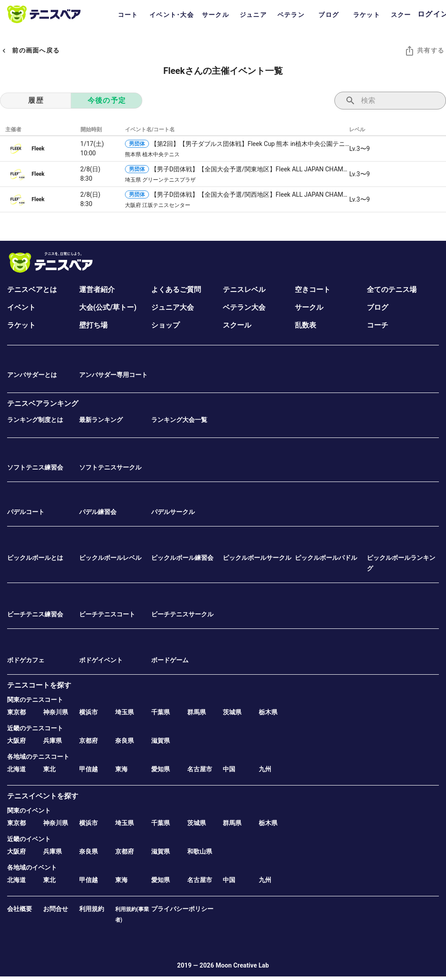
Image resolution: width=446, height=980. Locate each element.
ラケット (21, 325)
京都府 (88, 741)
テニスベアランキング (43, 403)
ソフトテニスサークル (110, 467)
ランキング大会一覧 (179, 420)
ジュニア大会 (173, 307)
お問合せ (56, 909)
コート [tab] (128, 15)
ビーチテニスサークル (182, 614)
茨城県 (232, 712)
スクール (237, 325)
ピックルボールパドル (326, 558)
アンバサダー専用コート (113, 375)
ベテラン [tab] (291, 15)
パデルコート (26, 512)
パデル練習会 (98, 512)
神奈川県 (56, 712)
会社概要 (20, 909)
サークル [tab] (215, 15)
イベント (21, 307)
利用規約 (92, 909)
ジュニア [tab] (253, 15)
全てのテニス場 (392, 290)
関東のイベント (29, 810)
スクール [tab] (404, 15)
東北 (49, 769)
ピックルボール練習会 (182, 558)
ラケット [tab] (367, 15)
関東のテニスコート (35, 700)
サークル (309, 307)
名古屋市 (200, 769)
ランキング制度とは (35, 420)
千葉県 (161, 712)
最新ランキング (101, 420)
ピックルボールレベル (110, 558)
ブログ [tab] (329, 15)
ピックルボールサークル (257, 558)
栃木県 (268, 712)
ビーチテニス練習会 (35, 614)
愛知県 (161, 769)
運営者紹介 (97, 290)
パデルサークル (173, 512)
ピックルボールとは (35, 558)
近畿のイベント (29, 839)
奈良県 (125, 741)
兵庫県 (52, 741)
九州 (265, 769)
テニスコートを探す (39, 685)
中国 (229, 769)
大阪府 (16, 741)
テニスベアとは (32, 290)
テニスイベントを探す (43, 796)
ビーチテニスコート (107, 614)
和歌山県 (200, 851)
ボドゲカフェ (26, 660)
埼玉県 (125, 712)
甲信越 (88, 769)
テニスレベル (244, 290)
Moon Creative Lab (242, 965)
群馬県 (197, 712)
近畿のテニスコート (35, 728)
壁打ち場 (93, 325)
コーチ (378, 325)
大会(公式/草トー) (108, 307)
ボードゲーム (170, 660)
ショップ (165, 325)
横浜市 (88, 712)
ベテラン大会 (244, 307)
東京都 (16, 712)
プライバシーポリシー (182, 909)
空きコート (313, 290)
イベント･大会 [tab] (172, 15)
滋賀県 (161, 741)
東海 (121, 769)
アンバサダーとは (32, 375)
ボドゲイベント (101, 660)
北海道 (16, 769)
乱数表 (305, 325)
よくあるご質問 (176, 290)
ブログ (378, 307)
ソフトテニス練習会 (35, 467)
